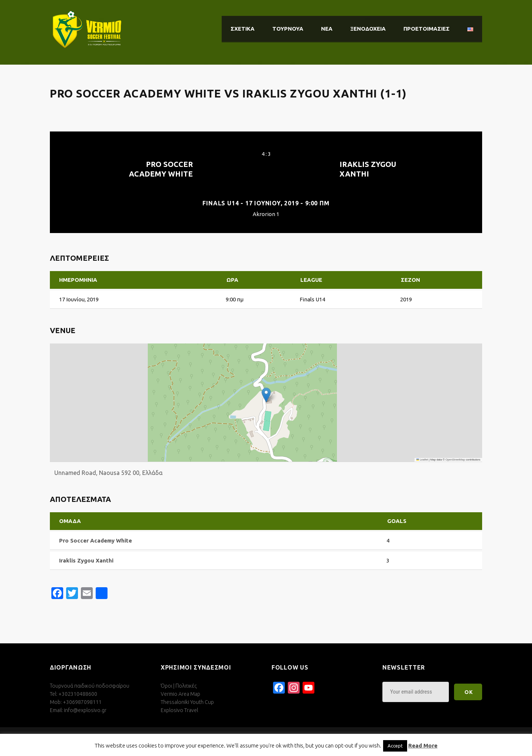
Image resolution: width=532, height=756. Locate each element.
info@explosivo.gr (85, 710)
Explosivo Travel (179, 710)
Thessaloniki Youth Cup (187, 702)
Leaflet (422, 460)
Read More (423, 745)
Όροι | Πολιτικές (179, 686)
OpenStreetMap (455, 460)
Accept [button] (395, 746)
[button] (266, 395)
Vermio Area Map (180, 694)
